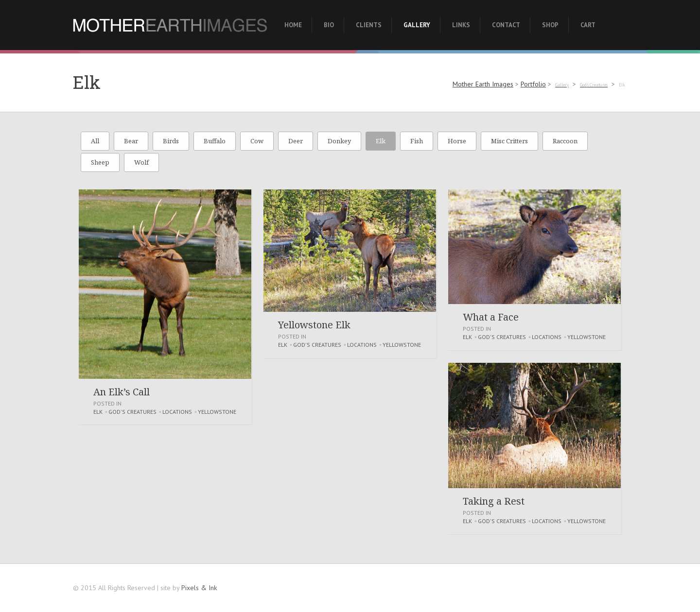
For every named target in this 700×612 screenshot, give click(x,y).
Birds (171, 141)
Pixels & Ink (199, 588)
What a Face (491, 317)
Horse (457, 141)
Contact (506, 25)
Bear (131, 141)
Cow (257, 141)
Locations (177, 412)
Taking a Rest (494, 501)
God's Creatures (132, 412)
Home (293, 25)
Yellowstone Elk (314, 325)
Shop (550, 25)
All (95, 141)
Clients (369, 25)
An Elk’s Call (122, 392)
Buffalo (215, 141)
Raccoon (565, 141)
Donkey (339, 141)
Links (461, 25)
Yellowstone (217, 412)
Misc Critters (509, 141)
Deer (296, 141)
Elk (381, 141)
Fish (417, 141)
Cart (588, 25)
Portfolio (533, 84)
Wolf (141, 162)
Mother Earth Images (483, 84)
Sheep (100, 162)
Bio (329, 25)
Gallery (417, 25)
